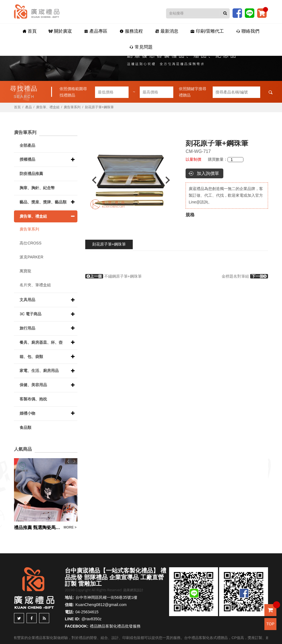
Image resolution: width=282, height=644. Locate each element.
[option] (131, 180)
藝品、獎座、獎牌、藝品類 (43, 202)
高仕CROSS (30, 243)
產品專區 (96, 31)
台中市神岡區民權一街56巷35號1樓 (106, 597)
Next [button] (170, 180)
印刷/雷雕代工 (207, 31)
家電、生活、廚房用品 (39, 371)
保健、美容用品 (33, 385)
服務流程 (131, 31)
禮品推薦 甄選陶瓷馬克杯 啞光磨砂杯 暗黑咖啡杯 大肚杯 (37, 528)
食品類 (25, 427)
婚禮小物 (27, 413)
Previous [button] (92, 180)
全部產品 (27, 145)
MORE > (70, 527)
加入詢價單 (208, 173)
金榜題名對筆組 (245, 276)
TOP (270, 624)
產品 (29, 107)
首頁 (30, 31)
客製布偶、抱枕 (33, 399)
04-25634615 (87, 612)
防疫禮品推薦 (31, 174)
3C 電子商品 (30, 314)
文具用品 (27, 300)
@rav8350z (92, 619)
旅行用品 (27, 328)
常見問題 (141, 47)
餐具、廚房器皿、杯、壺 (41, 342)
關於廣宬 (60, 31)
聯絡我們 (248, 31)
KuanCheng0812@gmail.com (101, 605)
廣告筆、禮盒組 (48, 107)
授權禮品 (27, 159)
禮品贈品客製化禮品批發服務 (115, 626)
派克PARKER (31, 257)
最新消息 (167, 31)
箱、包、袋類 (31, 357)
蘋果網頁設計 (133, 590)
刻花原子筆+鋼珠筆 (109, 244)
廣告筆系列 (72, 107)
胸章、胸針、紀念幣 (37, 188)
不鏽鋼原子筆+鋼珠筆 (113, 276)
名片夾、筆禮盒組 (35, 285)
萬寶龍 (25, 271)
